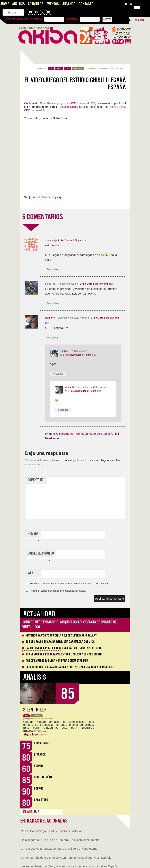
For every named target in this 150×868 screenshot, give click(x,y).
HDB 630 (39, 788)
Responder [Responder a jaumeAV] (53, 338)
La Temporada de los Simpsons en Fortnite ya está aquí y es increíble (70, 667)
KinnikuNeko (42, 743)
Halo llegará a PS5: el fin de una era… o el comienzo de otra (64, 648)
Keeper (38, 766)
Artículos (36, 4)
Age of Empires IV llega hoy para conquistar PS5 (57, 661)
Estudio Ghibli (68, 107)
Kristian (105, 69)
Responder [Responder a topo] (53, 269)
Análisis (18, 4)
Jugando (69, 4)
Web (30, 573)
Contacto (86, 4)
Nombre (33, 535)
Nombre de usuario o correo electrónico (23, 19)
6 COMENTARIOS (43, 217)
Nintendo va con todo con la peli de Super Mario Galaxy (61, 636)
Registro (140, 20)
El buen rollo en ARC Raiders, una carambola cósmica (60, 642)
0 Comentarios (47, 719)
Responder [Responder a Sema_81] (53, 303)
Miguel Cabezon (33, 719)
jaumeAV (50, 318)
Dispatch (40, 754)
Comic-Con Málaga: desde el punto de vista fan (52, 831)
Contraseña (72, 19)
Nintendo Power (40, 197)
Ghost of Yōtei (44, 777)
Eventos (53, 4)
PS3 (74, 103)
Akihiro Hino (117, 107)
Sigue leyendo (35, 734)
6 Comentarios (92, 69)
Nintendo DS (87, 103)
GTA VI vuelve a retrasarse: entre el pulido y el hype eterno (64, 654)
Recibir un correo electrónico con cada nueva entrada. (58, 591)
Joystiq (57, 197)
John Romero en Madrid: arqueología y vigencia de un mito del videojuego (70, 625)
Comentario (37, 480)
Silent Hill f (35, 710)
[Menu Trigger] (137, 7)
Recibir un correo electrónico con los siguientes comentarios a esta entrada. (69, 584)
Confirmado (31, 103)
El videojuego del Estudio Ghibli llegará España (75, 84)
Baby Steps (41, 800)
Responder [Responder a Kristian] (58, 374)
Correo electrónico (41, 554)
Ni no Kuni (46, 103)
